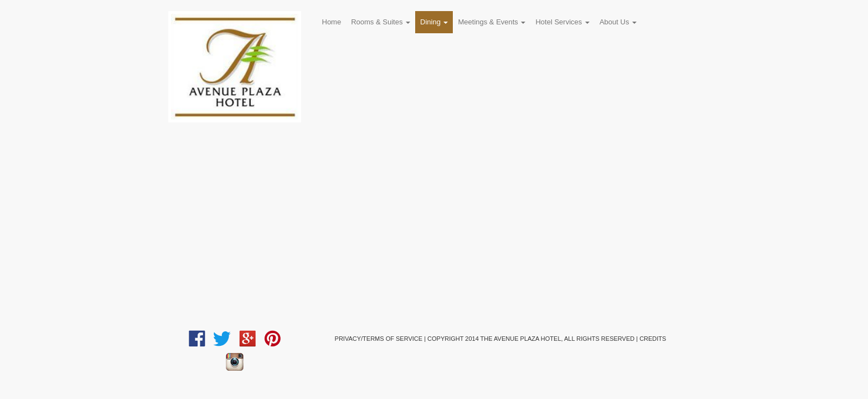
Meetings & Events (492, 22)
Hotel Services (562, 22)
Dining (434, 22)
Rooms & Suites (381, 22)
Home (332, 22)
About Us (618, 22)
